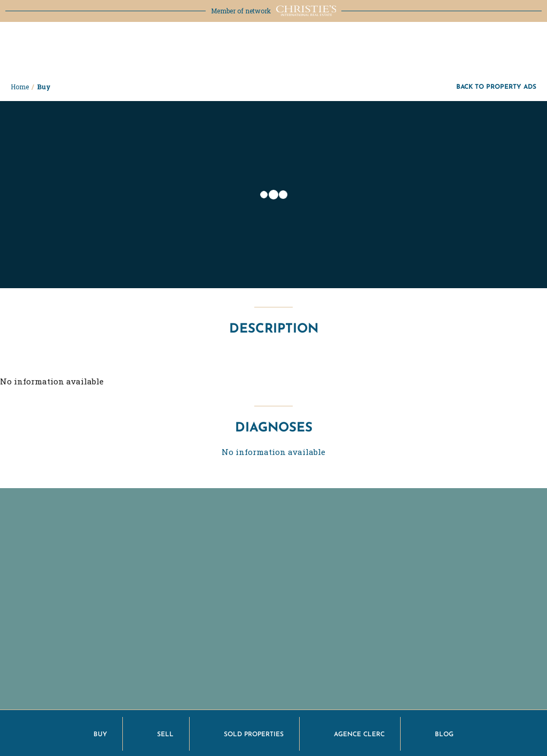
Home (20, 87)
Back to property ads (496, 86)
